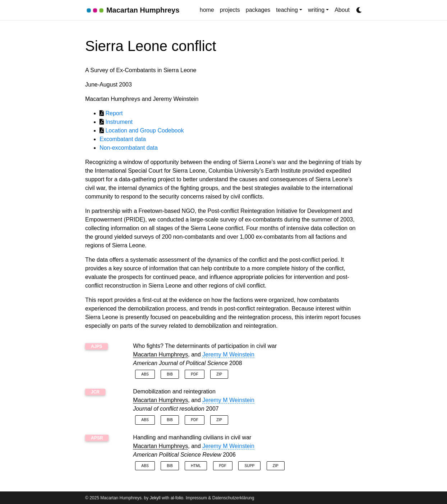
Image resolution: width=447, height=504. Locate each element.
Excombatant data (123, 139)
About (342, 10)
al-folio (177, 498)
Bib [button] (170, 374)
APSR (97, 438)
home (207, 10)
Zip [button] (219, 374)
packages (258, 10)
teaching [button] (287, 10)
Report (114, 113)
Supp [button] (249, 466)
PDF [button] (194, 374)
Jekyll (155, 498)
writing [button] (316, 10)
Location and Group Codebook (144, 130)
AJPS (96, 346)
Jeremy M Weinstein (228, 354)
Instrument (119, 122)
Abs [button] (145, 374)
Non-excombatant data (129, 148)
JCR (95, 392)
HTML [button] (196, 466)
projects (230, 10)
